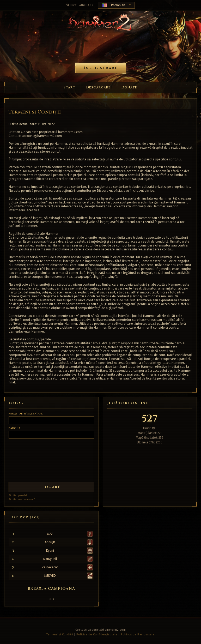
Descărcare (98, 87)
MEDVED (50, 576)
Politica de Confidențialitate (97, 634)
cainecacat (50, 567)
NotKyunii (50, 559)
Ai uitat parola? (18, 496)
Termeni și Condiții (60, 634)
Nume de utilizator (26, 414)
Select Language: (80, 5)
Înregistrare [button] (101, 68)
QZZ (50, 534)
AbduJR (50, 542)
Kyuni (50, 551)
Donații (129, 87)
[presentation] (28, 458)
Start (69, 87)
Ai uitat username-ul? (22, 499)
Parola (15, 428)
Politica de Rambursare (138, 634)
